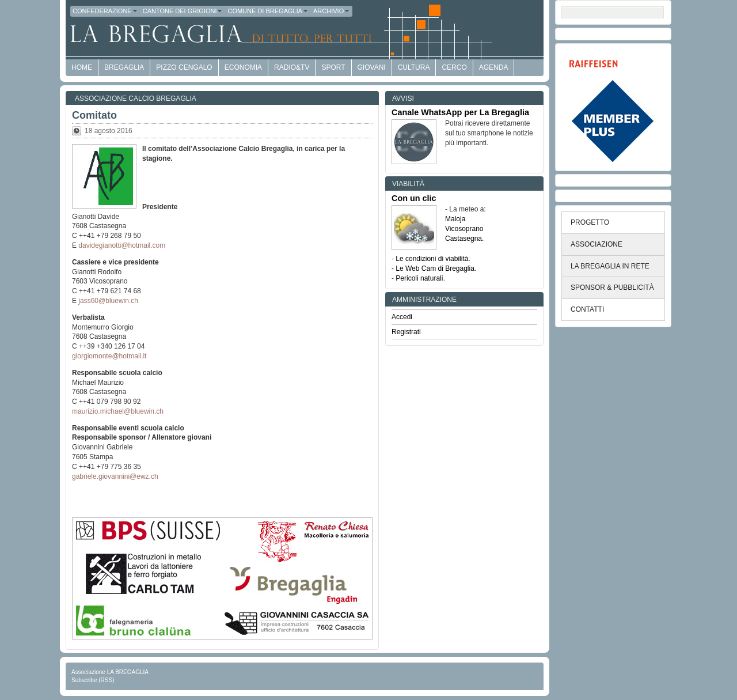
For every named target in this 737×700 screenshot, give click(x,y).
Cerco (454, 67)
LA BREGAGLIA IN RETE (610, 266)
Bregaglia (124, 67)
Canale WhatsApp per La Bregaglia (460, 112)
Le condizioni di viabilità (432, 259)
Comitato (94, 115)
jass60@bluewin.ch (108, 301)
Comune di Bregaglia (268, 11)
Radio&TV (292, 67)
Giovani (372, 67)
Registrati (406, 332)
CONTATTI (587, 309)
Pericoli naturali (419, 278)
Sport (333, 67)
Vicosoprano (464, 229)
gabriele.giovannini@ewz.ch (115, 476)
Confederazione (105, 11)
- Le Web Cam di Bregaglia (433, 268)
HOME (82, 67)
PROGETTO (590, 222)
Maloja (455, 219)
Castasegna (464, 239)
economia (243, 67)
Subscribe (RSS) (93, 680)
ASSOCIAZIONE (597, 244)
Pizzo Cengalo (184, 67)
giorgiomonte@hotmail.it (109, 356)
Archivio (332, 11)
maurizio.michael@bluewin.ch (118, 411)
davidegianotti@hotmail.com (122, 245)
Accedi (402, 317)
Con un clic (414, 198)
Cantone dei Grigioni (183, 11)
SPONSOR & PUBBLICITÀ (612, 287)
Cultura (414, 67)
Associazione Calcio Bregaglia (136, 99)
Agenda (494, 67)
